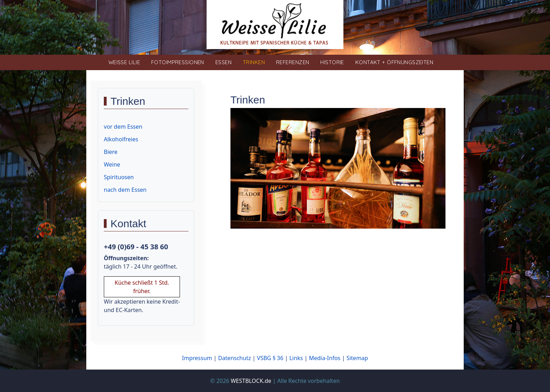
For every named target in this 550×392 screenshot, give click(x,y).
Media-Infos (325, 358)
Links (296, 358)
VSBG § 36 (270, 358)
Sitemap (357, 358)
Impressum (197, 358)
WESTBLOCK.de (251, 381)
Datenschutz (235, 358)
